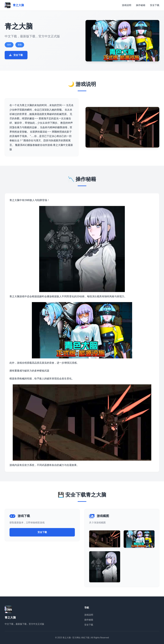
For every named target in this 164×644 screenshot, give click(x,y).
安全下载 (155, 5)
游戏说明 (127, 5)
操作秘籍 (141, 5)
